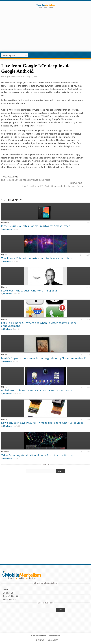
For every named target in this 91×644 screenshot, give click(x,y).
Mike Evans (7, 229)
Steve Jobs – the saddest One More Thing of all (29, 291)
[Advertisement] (45, 34)
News (5, 255)
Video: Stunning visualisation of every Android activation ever (38, 455)
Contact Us (8, 593)
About (6, 590)
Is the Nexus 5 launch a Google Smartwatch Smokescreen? (36, 226)
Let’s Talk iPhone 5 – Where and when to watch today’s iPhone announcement (39, 324)
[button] (88, 55)
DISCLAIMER (53, 640)
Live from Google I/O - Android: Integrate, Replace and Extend (53, 186)
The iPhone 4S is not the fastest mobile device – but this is (36, 258)
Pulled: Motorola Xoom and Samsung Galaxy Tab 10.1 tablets (38, 390)
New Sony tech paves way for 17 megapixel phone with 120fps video (42, 423)
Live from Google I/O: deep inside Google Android (36, 68)
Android (6, 223)
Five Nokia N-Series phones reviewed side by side (26, 180)
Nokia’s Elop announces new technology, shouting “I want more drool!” (44, 358)
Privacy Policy (9, 599)
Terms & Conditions (12, 596)
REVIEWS (40, 640)
